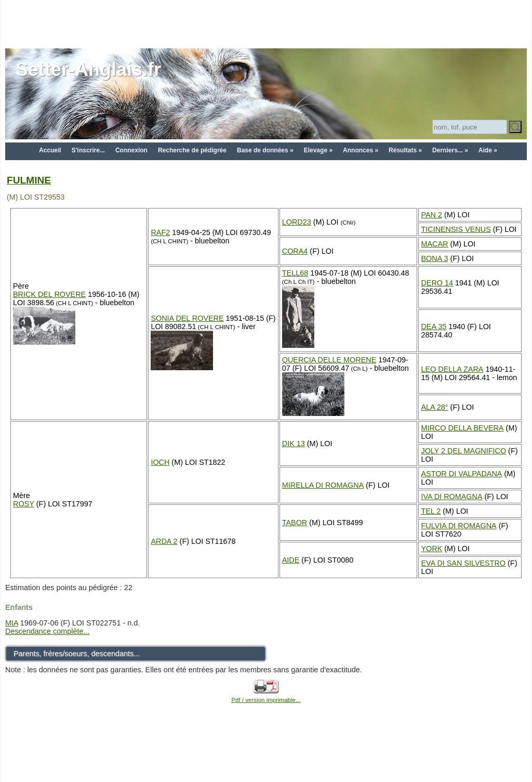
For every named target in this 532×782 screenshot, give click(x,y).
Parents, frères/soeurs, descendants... (77, 654)
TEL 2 (431, 511)
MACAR (434, 244)
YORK (431, 549)
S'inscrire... (88, 150)
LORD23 (297, 222)
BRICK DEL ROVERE (49, 294)
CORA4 (295, 251)
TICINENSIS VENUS (456, 229)
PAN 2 (431, 215)
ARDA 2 (164, 541)
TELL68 (295, 273)
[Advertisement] (266, 23)
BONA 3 (434, 258)
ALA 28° (434, 407)
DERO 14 (437, 283)
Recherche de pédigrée (192, 150)
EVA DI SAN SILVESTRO (463, 563)
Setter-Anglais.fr (88, 69)
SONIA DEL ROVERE (187, 318)
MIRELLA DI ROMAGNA (323, 485)
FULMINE (29, 180)
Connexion (131, 150)
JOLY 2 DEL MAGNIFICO (463, 451)
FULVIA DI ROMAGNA (458, 526)
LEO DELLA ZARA (452, 369)
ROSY (24, 504)
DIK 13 (294, 444)
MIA (12, 623)
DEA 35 (434, 327)
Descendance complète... (47, 631)
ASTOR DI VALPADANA (461, 474)
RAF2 (160, 232)
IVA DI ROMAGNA (451, 497)
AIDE (291, 560)
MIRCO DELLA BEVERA (462, 428)
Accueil (50, 150)
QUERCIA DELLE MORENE (329, 360)
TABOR (295, 523)
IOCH (160, 462)
